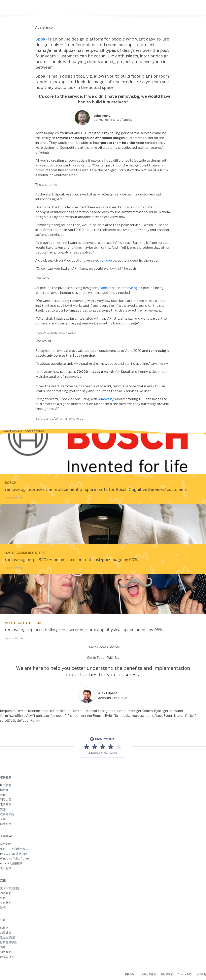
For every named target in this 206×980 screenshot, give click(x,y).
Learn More (14, 498)
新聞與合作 (7, 957)
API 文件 (5, 844)
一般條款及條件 (147, 974)
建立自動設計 (8, 937)
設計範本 (6, 868)
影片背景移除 (8, 942)
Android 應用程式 (11, 863)
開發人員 (6, 800)
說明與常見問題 (10, 888)
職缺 (3, 947)
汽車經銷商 (7, 814)
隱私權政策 (167, 974)
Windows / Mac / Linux (15, 858)
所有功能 (6, 785)
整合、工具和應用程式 (14, 849)
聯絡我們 (6, 893)
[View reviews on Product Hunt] (103, 747)
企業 (3, 819)
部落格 (4, 928)
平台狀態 (6, 903)
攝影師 (4, 790)
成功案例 (6, 824)
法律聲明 (201, 974)
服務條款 (129, 974)
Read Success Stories (103, 647)
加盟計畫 (6, 933)
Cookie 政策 (185, 974)
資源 (3, 908)
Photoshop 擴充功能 (13, 854)
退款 (3, 898)
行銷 (3, 795)
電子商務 (6, 804)
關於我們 (6, 952)
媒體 (3, 809)
